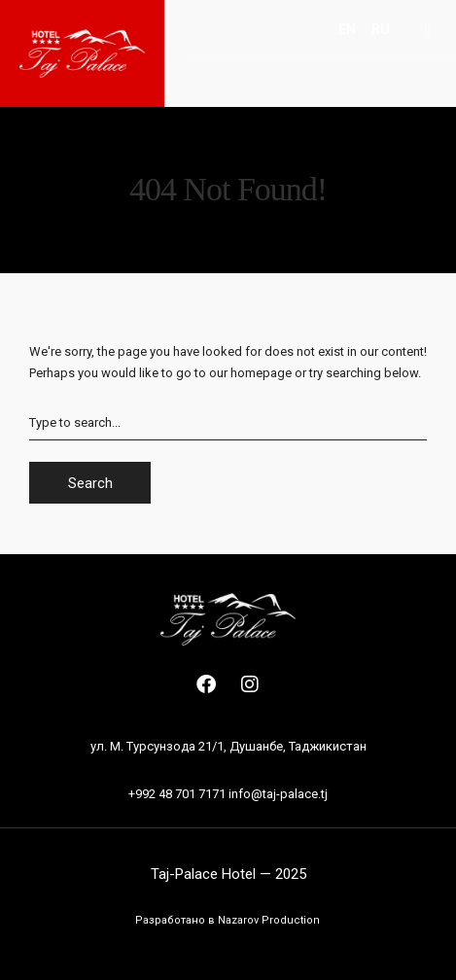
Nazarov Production (269, 920)
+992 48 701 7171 (177, 794)
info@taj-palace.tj (278, 794)
